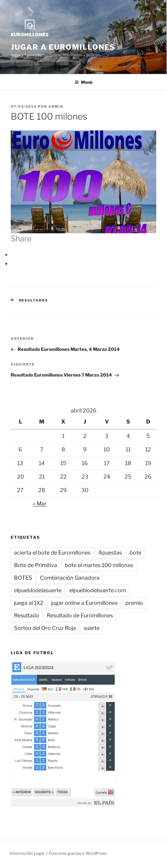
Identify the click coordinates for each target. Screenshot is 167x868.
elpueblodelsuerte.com (98, 590)
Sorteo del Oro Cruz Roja (45, 628)
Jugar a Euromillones (63, 47)
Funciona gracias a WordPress (78, 853)
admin (56, 106)
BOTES (23, 578)
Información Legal (27, 853)
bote (135, 553)
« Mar (40, 504)
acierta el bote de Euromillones (52, 553)
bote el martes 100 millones (99, 565)
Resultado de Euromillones (80, 615)
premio (134, 603)
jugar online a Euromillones (84, 603)
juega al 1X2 (29, 603)
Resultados (34, 300)
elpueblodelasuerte (38, 590)
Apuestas (110, 553)
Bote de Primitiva (36, 565)
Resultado (27, 615)
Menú (83, 82)
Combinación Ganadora (70, 578)
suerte (92, 628)
